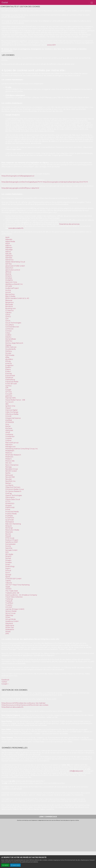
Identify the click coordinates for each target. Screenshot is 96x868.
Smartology (10, 566)
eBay (7, 357)
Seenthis (9, 548)
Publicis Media (11, 514)
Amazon (9, 276)
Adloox (8, 252)
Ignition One (10, 406)
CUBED (8, 335)
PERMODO (10, 504)
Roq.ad (8, 536)
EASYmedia (10, 355)
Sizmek (8, 558)
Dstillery (9, 351)
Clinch (8, 321)
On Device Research (13, 491)
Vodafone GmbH (12, 621)
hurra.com (9, 402)
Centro (8, 317)
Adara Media (10, 241)
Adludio (8, 254)
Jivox (7, 424)
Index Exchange (12, 412)
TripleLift (9, 601)
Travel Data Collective (14, 597)
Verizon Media (11, 611)
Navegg (8, 467)
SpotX (8, 577)
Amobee (9, 278)
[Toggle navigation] (92, 3)
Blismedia (9, 304)
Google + (5, 684)
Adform (8, 246)
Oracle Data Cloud (13, 499)
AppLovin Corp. (11, 282)
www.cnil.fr (51, 45)
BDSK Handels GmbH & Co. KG (17, 298)
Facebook (9, 378)
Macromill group (12, 443)
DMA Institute (11, 347)
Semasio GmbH (11, 550)
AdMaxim (9, 256)
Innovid (8, 416)
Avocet (8, 292)
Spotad (8, 575)
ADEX (8, 244)
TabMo (8, 581)
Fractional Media (12, 382)
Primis (8, 510)
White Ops (10, 627)
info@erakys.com (76, 771)
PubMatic (9, 516)
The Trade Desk (12, 591)
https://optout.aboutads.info (12, 707)
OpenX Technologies (14, 495)
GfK (7, 388)
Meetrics (9, 453)
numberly (9, 485)
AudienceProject (12, 288)
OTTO (8, 501)
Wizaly (8, 631)
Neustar (9, 479)
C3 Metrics (9, 311)
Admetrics (9, 260)
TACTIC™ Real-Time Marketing (17, 585)
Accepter (5, 865)
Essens (8, 369)
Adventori (9, 268)
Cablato (8, 313)
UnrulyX (9, 607)
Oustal (5, 2)
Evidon (8, 371)
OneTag (9, 493)
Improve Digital (11, 410)
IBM (7, 404)
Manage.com (10, 447)
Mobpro (9, 459)
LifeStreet (9, 430)
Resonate (9, 532)
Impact (8, 408)
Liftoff (8, 432)
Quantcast (10, 520)
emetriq (9, 363)
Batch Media (10, 296)
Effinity (8, 361)
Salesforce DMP (12, 542)
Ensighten (9, 365)
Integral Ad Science (13, 418)
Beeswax (9, 300)
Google (8, 390)
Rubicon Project (12, 540)
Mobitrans (9, 457)
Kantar (8, 426)
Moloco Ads (10, 461)
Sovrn (8, 573)
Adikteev (9, 248)
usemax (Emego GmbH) (15, 609)
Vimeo (8, 617)
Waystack (9, 623)
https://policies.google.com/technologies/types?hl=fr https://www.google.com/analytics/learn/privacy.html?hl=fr (45, 182)
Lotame (8, 441)
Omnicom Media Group (15, 489)
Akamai (8, 274)
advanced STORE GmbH (15, 266)
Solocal (8, 571)
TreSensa (9, 599)
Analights (9, 280)
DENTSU (9, 341)
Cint (7, 319)
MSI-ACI (8, 463)
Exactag (9, 374)
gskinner (9, 396)
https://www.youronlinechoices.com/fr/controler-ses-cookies (25, 705)
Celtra (8, 315)
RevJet (8, 534)
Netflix (8, 473)
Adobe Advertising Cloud (15, 262)
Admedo (9, 258)
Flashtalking (10, 380)
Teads (8, 587)
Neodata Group (12, 469)
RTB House (10, 538)
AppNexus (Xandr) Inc (14, 284)
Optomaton (10, 497)
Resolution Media (12, 530)
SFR (7, 552)
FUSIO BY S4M (11, 384)
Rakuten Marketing (13, 524)
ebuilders (9, 359)
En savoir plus (15, 865)
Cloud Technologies (13, 323)
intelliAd (9, 420)
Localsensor (10, 436)
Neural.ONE (10, 477)
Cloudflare (10, 325)
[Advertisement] (48, 836)
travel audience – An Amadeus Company (21, 595)
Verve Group (10, 613)
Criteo (8, 333)
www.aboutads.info (16, 228)
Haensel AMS (11, 398)
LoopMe (9, 438)
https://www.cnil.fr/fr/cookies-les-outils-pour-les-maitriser (24, 703)
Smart (8, 564)
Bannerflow (10, 294)
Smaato (8, 560)
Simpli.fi (8, 556)
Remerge (9, 528)
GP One (9, 392)
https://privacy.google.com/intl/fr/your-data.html (20, 188)
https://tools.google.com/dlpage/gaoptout (18, 176)
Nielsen (8, 483)
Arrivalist (9, 286)
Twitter (4, 682)
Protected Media (12, 512)
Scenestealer (11, 544)
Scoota (8, 546)
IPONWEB (10, 422)
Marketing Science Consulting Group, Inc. (22, 449)
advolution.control (13, 270)
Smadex (9, 562)
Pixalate (9, 506)
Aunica (8, 290)
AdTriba (8, 264)
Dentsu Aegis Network (14, 343)
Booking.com (11, 308)
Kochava (9, 428)
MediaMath (10, 451)
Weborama (10, 625)
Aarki (7, 237)
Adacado (9, 239)
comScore (9, 329)
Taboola (9, 583)
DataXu (8, 337)
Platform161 (10, 508)
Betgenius (9, 302)
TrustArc (9, 605)
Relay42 (9, 526)
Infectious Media (12, 414)
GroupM (9, 394)
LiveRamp (9, 434)
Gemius (8, 386)
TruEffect (9, 603)
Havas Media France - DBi (15, 400)
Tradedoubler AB (12, 593)
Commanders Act (12, 327)
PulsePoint (10, 518)
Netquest (9, 475)
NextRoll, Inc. (11, 481)
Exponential (10, 376)
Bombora (9, 306)
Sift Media (9, 554)
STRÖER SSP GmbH (13, 579)
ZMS (7, 634)
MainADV (9, 445)
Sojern (8, 568)
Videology (9, 615)
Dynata (8, 353)
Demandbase (11, 339)
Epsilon (8, 367)
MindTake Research (13, 455)
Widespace (10, 629)
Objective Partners (13, 487)
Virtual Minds (11, 619)
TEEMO (8, 589)
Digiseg (8, 345)
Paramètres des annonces (69, 224)
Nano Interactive (12, 465)
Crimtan (9, 331)
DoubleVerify (11, 349)
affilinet (8, 272)
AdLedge (9, 250)
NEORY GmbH (11, 471)
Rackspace (10, 522)
